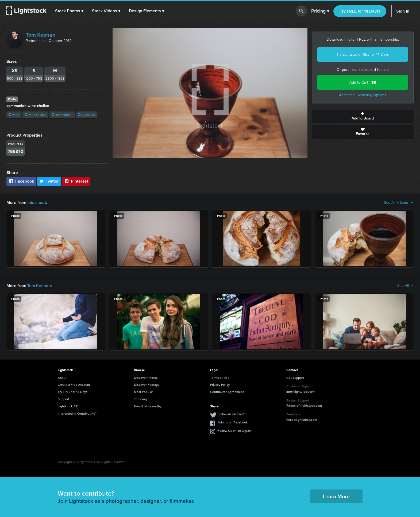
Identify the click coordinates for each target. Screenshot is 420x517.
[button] (69, 11)
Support (63, 399)
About (62, 378)
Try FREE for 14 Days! (360, 11)
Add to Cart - (363, 82)
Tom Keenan (41, 35)
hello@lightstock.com (302, 420)
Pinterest (76, 181)
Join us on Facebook (233, 422)
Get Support (295, 378)
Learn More (336, 496)
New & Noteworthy (148, 406)
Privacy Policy (220, 385)
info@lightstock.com (301, 392)
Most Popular (143, 392)
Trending (140, 399)
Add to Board (363, 117)
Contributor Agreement (227, 392)
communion (62, 115)
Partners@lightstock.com (304, 406)
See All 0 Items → (399, 203)
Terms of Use (220, 378)
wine (14, 115)
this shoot (37, 202)
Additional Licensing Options (363, 95)
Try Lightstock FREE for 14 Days (363, 54)
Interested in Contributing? (77, 414)
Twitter (49, 181)
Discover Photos (146, 378)
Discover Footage (147, 385)
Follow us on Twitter (232, 414)
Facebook (21, 181)
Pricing (320, 11)
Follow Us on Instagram (235, 431)
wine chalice (35, 115)
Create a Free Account (74, 385)
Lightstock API (68, 406)
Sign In (403, 11)
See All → (405, 286)
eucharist (86, 115)
